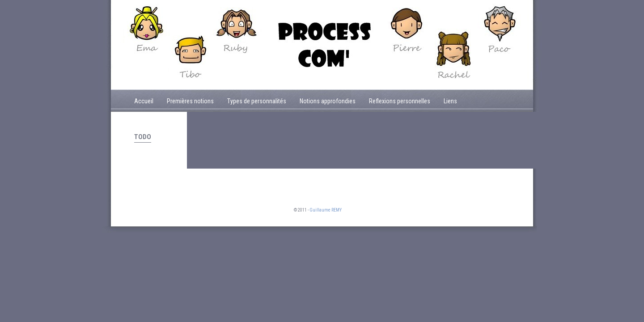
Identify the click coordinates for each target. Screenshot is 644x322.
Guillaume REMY (326, 210)
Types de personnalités (257, 101)
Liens (450, 101)
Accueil (144, 101)
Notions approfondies (328, 101)
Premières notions (190, 101)
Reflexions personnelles (400, 101)
